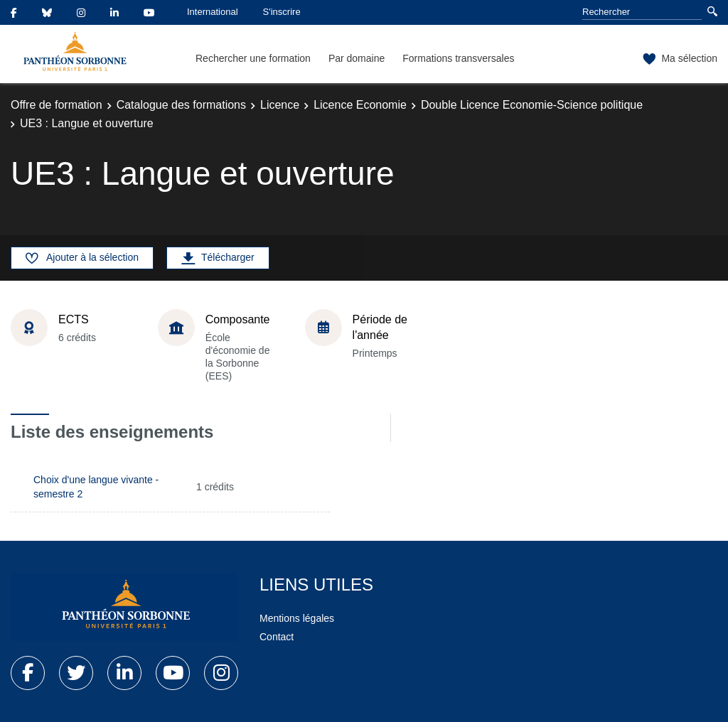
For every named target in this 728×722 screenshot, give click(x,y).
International (213, 12)
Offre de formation (57, 105)
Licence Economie (360, 105)
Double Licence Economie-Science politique (532, 105)
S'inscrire (282, 12)
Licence (280, 105)
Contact (277, 637)
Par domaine (357, 58)
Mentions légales (297, 618)
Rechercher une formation (253, 58)
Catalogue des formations (181, 105)
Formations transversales (458, 58)
